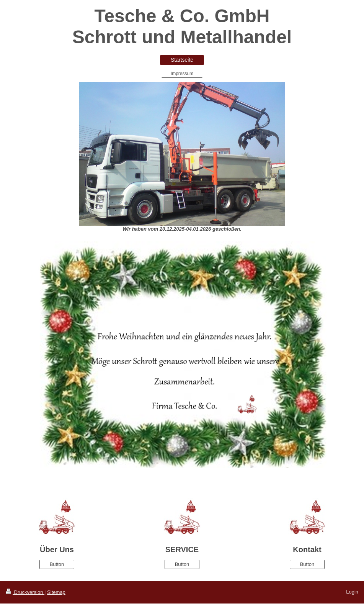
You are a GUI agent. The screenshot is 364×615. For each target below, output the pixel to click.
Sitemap (56, 592)
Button (57, 564)
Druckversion (25, 592)
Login (352, 592)
